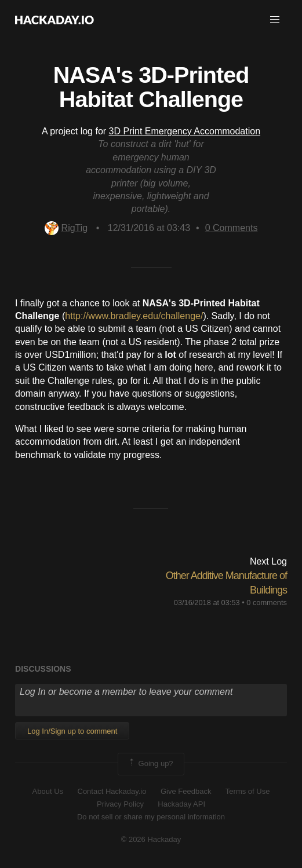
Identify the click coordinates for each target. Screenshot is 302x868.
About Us (48, 791)
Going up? (150, 764)
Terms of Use (248, 791)
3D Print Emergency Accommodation (185, 131)
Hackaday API (181, 804)
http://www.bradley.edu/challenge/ (134, 316)
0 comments (267, 603)
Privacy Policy (120, 804)
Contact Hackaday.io (112, 791)
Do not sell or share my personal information (151, 817)
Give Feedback (186, 791)
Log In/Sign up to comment (72, 731)
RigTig (66, 228)
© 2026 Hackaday (151, 839)
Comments (232, 228)
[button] (275, 20)
